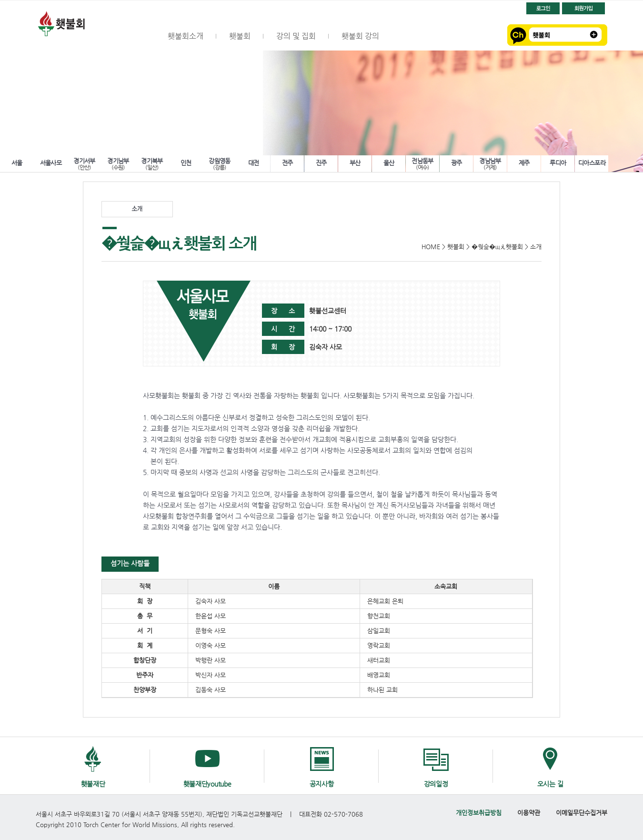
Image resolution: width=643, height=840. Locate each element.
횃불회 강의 (360, 36)
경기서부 (84, 163)
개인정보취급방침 (479, 813)
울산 (389, 163)
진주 (321, 163)
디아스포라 (592, 163)
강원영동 (220, 163)
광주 (457, 163)
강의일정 (436, 784)
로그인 (543, 8)
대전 (254, 163)
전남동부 (422, 163)
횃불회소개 (186, 36)
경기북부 (152, 163)
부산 (355, 163)
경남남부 (490, 163)
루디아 (558, 163)
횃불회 (90, 25)
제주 (524, 163)
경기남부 (118, 163)
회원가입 (583, 8)
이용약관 (529, 813)
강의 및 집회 (296, 36)
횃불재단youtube (207, 784)
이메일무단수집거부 (582, 813)
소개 (137, 209)
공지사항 (322, 784)
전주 (287, 163)
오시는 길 (550, 784)
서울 (17, 163)
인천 (186, 163)
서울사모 (51, 163)
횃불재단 (93, 784)
